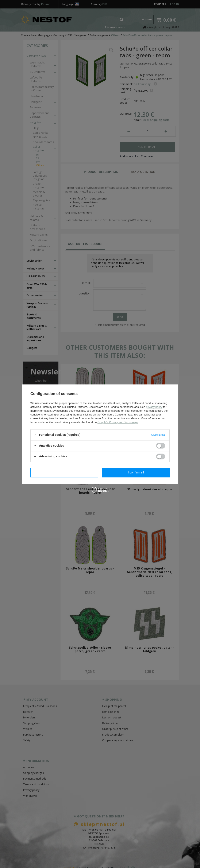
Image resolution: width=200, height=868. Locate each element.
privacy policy (154, 407)
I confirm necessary (64, 472)
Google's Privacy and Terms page (118, 422)
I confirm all (136, 472)
